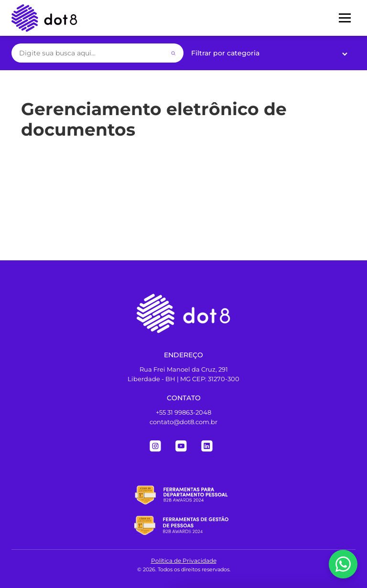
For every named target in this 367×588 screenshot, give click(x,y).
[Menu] (345, 18)
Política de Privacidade (184, 561)
